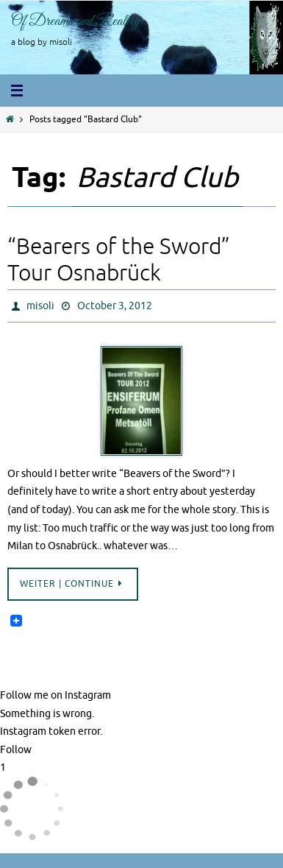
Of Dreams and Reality (76, 21)
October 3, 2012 (115, 306)
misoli (40, 306)
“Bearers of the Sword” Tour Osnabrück (119, 260)
